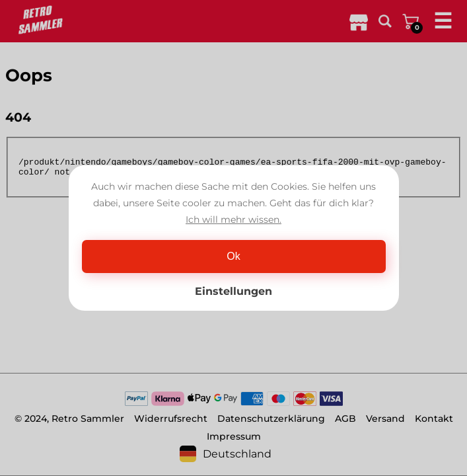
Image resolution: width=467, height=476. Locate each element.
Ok (233, 256)
